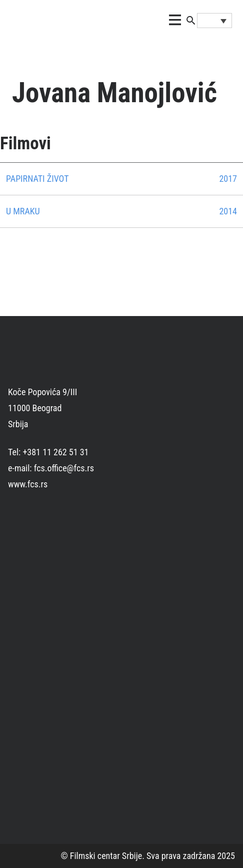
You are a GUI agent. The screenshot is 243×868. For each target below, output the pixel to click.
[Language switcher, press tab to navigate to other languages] (214, 21)
